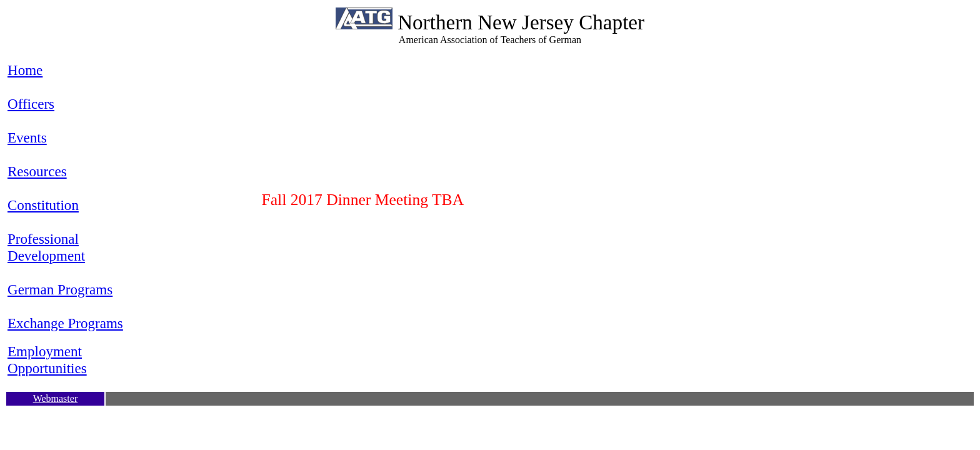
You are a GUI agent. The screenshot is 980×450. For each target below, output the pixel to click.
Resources (37, 171)
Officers (31, 104)
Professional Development (46, 247)
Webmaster (56, 398)
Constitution (43, 205)
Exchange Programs (65, 323)
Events (27, 137)
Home (25, 70)
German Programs (60, 289)
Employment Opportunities (47, 360)
